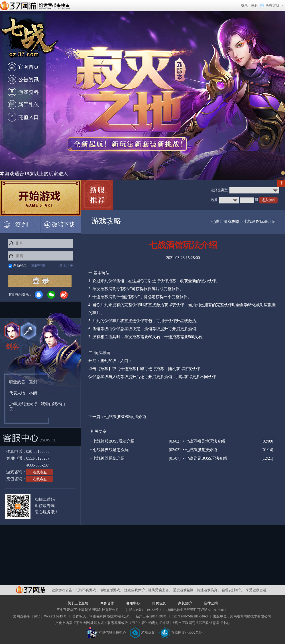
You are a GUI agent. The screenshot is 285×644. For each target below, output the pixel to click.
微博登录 (64, 295)
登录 (245, 5)
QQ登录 (39, 295)
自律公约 (211, 603)
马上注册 (66, 266)
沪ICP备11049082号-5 (145, 610)
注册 (254, 5)
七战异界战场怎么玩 (111, 450)
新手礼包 (28, 105)
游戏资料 (28, 92)
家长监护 (185, 603)
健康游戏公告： (64, 590)
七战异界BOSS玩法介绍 (206, 458)
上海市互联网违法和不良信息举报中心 (201, 623)
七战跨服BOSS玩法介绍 (125, 417)
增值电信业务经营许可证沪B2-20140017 (196, 610)
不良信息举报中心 (106, 633)
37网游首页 (36, 5)
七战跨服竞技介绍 (201, 450)
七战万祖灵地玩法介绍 (205, 441)
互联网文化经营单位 (181, 633)
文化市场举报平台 (69, 623)
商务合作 (107, 603)
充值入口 (28, 117)
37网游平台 (30, 590)
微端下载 (59, 224)
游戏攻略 (231, 222)
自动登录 (20, 266)
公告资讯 (28, 80)
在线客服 (40, 472)
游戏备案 (142, 633)
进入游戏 (268, 200)
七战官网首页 (30, 41)
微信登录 (51, 295)
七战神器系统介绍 (109, 458)
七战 (215, 222)
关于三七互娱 (78, 603)
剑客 (12, 347)
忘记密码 (38, 266)
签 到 (16, 224)
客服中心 (133, 603)
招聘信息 (159, 603)
